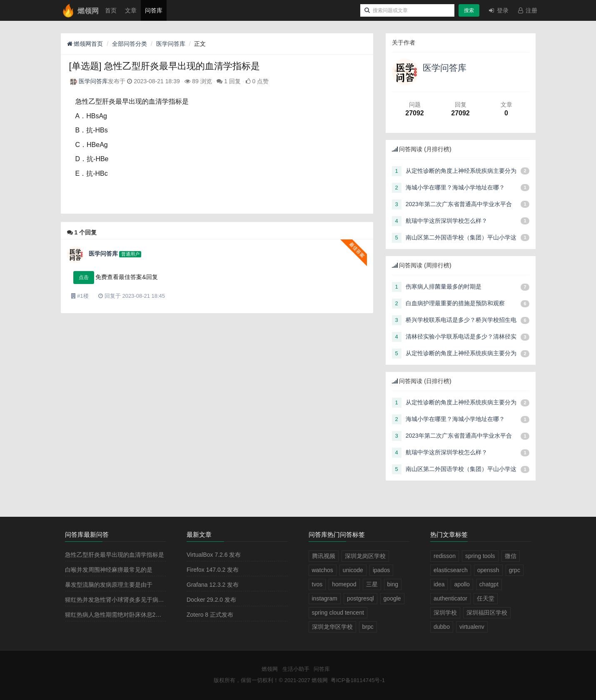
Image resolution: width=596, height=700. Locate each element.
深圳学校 (445, 613)
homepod (344, 584)
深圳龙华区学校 (332, 627)
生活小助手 (296, 669)
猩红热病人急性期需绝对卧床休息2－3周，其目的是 (132, 615)
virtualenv (472, 627)
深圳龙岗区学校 (365, 556)
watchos (323, 570)
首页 (111, 10)
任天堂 (486, 598)
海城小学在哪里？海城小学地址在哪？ (455, 187)
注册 (527, 10)
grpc (515, 570)
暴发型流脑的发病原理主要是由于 (109, 585)
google (392, 598)
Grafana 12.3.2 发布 (213, 585)
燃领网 (270, 669)
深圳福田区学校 (487, 613)
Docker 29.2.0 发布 (211, 600)
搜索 (469, 10)
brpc (368, 627)
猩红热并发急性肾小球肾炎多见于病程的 (117, 600)
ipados (381, 570)
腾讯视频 (324, 556)
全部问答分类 (130, 44)
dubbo (442, 627)
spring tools (480, 556)
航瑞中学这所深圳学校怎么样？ (446, 221)
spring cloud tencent (338, 613)
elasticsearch (451, 570)
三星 (372, 584)
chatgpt (489, 584)
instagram (325, 598)
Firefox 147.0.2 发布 (213, 570)
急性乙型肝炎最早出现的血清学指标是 (115, 555)
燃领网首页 (85, 44)
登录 (498, 10)
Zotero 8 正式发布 (210, 615)
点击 (84, 277)
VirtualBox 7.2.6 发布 (214, 555)
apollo (462, 584)
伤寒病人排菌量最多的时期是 (444, 286)
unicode (353, 570)
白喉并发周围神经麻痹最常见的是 (109, 570)
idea (439, 584)
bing (393, 584)
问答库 (154, 10)
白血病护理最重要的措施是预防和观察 (455, 303)
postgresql (360, 598)
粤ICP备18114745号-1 (358, 680)
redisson (445, 556)
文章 (131, 10)
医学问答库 (171, 44)
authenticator (450, 598)
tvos (317, 584)
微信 (511, 556)
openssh (488, 570)
